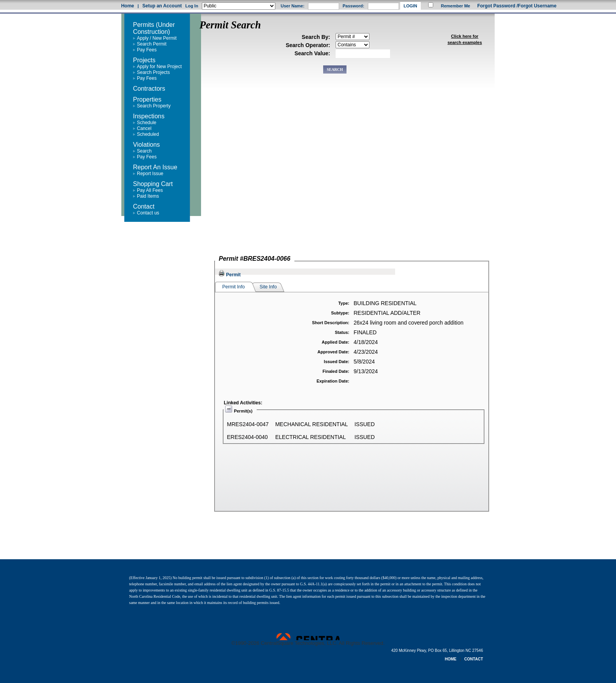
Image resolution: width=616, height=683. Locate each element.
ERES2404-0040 (248, 437)
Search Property (154, 106)
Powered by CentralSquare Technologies (308, 637)
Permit (230, 275)
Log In (192, 6)
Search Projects (153, 72)
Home (127, 6)
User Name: (293, 6)
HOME (451, 659)
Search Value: (312, 53)
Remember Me (456, 6)
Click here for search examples (465, 39)
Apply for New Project (159, 67)
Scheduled (148, 134)
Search (144, 151)
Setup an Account (162, 6)
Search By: (316, 37)
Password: (353, 6)
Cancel (144, 128)
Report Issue (150, 174)
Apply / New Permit (157, 38)
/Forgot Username (536, 6)
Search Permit (152, 44)
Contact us (148, 213)
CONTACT (474, 659)
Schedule (147, 123)
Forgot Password (496, 6)
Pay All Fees (150, 190)
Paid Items (148, 196)
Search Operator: (308, 45)
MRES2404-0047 (248, 424)
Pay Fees (147, 50)
